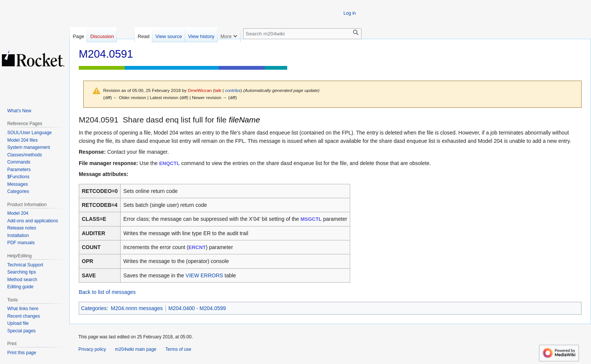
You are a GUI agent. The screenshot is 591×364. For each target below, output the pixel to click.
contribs (233, 90)
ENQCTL (169, 163)
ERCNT (197, 247)
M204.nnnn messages (137, 308)
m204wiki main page (136, 349)
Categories (94, 308)
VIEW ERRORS (204, 275)
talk (218, 90)
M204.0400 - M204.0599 (197, 308)
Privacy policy (92, 349)
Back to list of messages (107, 292)
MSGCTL (311, 219)
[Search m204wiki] (302, 34)
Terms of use (178, 349)
